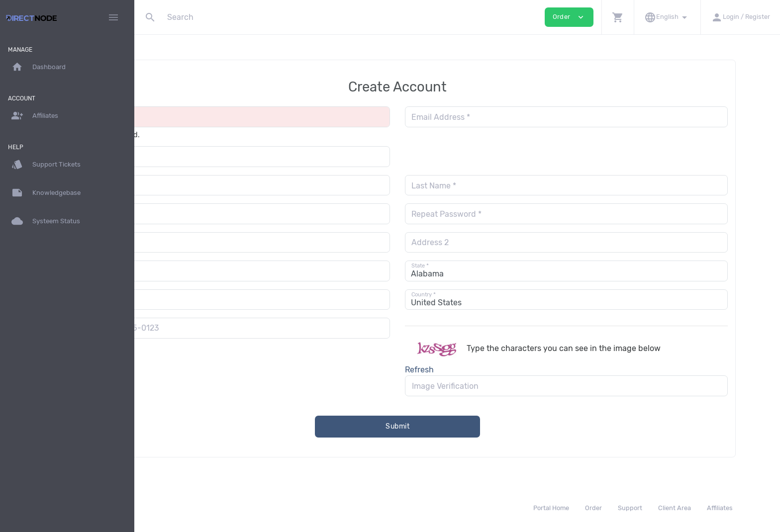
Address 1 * (180, 242)
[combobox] (170, 328)
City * (169, 271)
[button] (618, 17)
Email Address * (500, 117)
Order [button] (569, 17)
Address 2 (490, 242)
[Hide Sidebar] (113, 17)
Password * (180, 214)
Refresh (479, 370)
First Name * (181, 186)
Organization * (185, 157)
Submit (457, 426)
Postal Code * (184, 300)
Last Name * (493, 186)
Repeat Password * (506, 214)
